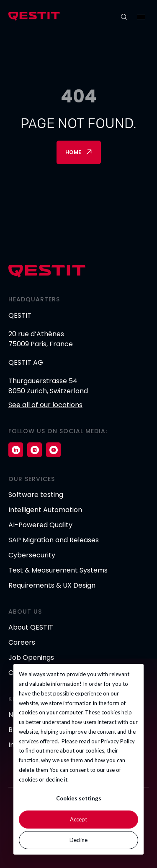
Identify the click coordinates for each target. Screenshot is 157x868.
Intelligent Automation (45, 510)
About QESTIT (31, 627)
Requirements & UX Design (52, 585)
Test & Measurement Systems (58, 570)
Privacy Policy (118, 741)
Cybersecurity (32, 555)
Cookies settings (79, 798)
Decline (78, 840)
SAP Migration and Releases (54, 540)
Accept (78, 819)
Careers (22, 642)
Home (73, 152)
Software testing (36, 495)
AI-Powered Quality (40, 525)
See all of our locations (45, 405)
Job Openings (31, 658)
